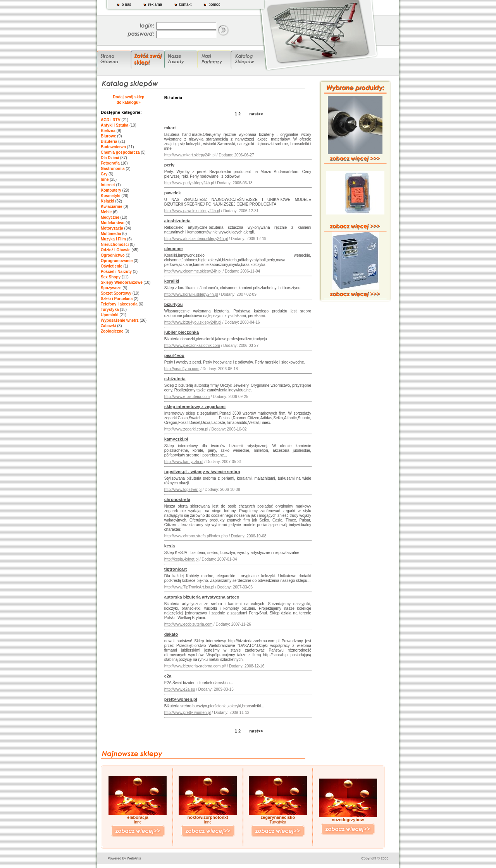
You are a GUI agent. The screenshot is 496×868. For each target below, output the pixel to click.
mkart (170, 128)
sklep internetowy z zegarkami (195, 407)
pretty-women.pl (181, 699)
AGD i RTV (111, 120)
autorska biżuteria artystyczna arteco (202, 597)
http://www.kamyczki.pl (184, 462)
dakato (171, 634)
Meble (106, 212)
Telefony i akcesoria (119, 304)
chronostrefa (177, 499)
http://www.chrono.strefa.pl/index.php (196, 536)
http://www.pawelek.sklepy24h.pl (192, 211)
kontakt (185, 4)
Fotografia (110, 163)
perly (169, 165)
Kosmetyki (111, 196)
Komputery (111, 190)
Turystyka (110, 310)
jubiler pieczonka (182, 332)
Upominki (110, 315)
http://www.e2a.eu (180, 689)
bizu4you (174, 304)
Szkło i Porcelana (117, 299)
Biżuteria (109, 142)
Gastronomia (113, 169)
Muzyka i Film (113, 239)
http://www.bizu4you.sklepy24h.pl (193, 322)
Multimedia (111, 234)
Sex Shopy (111, 277)
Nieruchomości (115, 244)
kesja (170, 546)
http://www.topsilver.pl (183, 490)
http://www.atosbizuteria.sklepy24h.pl (196, 239)
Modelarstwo (113, 223)
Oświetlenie (112, 266)
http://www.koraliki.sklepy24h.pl (191, 294)
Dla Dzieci (110, 158)
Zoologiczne (112, 331)
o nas (126, 4)
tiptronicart (176, 569)
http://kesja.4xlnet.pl (181, 559)
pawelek (173, 193)
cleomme (174, 249)
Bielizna (108, 131)
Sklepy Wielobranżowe (122, 282)
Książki (107, 201)
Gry (104, 174)
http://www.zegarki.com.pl (186, 429)
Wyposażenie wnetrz (120, 320)
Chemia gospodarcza (120, 152)
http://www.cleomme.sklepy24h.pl (193, 271)
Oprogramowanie (117, 261)
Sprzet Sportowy (116, 293)
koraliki (172, 281)
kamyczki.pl (176, 439)
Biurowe (108, 136)
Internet (108, 185)
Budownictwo (113, 147)
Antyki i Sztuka (115, 125)
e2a (168, 676)
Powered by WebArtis (124, 858)
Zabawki (108, 326)
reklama (155, 4)
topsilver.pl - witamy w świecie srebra (202, 472)
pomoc (214, 4)
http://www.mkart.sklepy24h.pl (190, 155)
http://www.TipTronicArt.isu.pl (189, 587)
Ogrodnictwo (113, 255)
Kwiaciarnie (112, 207)
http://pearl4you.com (182, 369)
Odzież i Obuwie (116, 250)
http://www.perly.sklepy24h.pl (189, 183)
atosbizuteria (177, 221)
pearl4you (174, 355)
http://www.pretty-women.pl (188, 713)
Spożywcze (111, 288)
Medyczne (110, 217)
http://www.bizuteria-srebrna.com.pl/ (195, 666)
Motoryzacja (112, 228)
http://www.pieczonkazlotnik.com (192, 346)
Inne (105, 179)
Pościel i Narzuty (116, 272)
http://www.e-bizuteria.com (187, 397)
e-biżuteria (175, 379)
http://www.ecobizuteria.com (189, 624)
